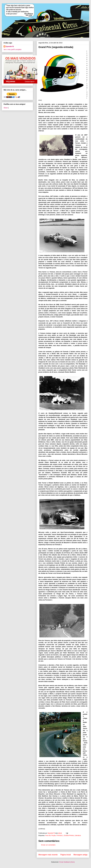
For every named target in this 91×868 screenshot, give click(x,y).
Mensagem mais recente (48, 855)
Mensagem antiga (80, 855)
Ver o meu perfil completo (13, 49)
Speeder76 (10, 46)
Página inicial (65, 855)
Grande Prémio (69, 835)
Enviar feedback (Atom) (67, 862)
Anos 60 (48, 835)
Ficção (54, 835)
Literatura (78, 835)
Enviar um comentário (48, 845)
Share (6, 108)
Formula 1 (60, 835)
